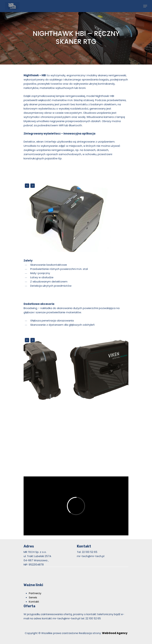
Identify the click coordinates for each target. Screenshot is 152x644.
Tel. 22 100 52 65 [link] (87, 552)
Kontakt (34, 602)
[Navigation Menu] (145, 6)
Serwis (33, 597)
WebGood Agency (115, 633)
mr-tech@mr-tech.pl (66, 618)
